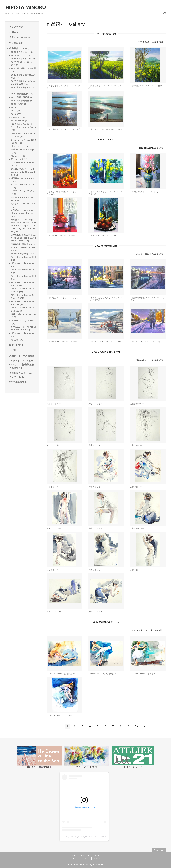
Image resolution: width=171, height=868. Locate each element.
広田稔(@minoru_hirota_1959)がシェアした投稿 (84, 836)
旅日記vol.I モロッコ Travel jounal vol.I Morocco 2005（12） (24, 213)
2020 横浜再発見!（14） (23, 94)
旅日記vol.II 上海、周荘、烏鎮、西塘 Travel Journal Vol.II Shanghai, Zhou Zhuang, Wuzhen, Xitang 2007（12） (24, 226)
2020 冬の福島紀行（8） (23, 101)
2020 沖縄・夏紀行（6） (23, 97)
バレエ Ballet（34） (21, 121)
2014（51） (16, 114)
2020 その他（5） (20, 104)
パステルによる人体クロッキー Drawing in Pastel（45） (24, 127)
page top (159, 850)
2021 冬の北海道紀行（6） (23, 59)
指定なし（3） (18, 340)
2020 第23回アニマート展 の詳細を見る (149, 630)
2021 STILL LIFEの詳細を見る (152, 148)
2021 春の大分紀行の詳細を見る (152, 42)
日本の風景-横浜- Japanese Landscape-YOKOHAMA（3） (24, 247)
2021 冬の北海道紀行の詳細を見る (151, 254)
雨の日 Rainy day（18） (23, 254)
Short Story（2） (20, 146)
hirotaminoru (79, 865)
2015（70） (17, 111)
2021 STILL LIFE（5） (22, 55)
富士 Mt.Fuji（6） (20, 159)
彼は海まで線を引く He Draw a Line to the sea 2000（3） (23, 172)
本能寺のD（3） (18, 117)
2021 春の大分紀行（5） (22, 52)
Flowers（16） (18, 156)
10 (137, 726)
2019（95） (17, 107)
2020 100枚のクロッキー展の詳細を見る (149, 360)
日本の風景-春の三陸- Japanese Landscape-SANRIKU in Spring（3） (24, 238)
